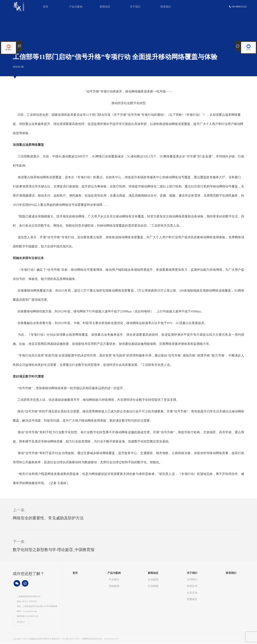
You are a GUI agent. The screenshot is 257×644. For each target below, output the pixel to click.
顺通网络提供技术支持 (92, 639)
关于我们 (135, 7)
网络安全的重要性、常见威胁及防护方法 (48, 518)
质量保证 (192, 599)
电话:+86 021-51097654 (27, 602)
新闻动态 (105, 7)
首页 (46, 7)
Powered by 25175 (111, 639)
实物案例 (114, 586)
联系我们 (166, 7)
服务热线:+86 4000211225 (28, 616)
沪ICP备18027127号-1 (71, 639)
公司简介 (192, 580)
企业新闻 (153, 580)
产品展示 (114, 580)
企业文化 (192, 593)
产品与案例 (76, 7)
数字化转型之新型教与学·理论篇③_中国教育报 (54, 550)
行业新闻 (153, 586)
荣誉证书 (192, 586)
